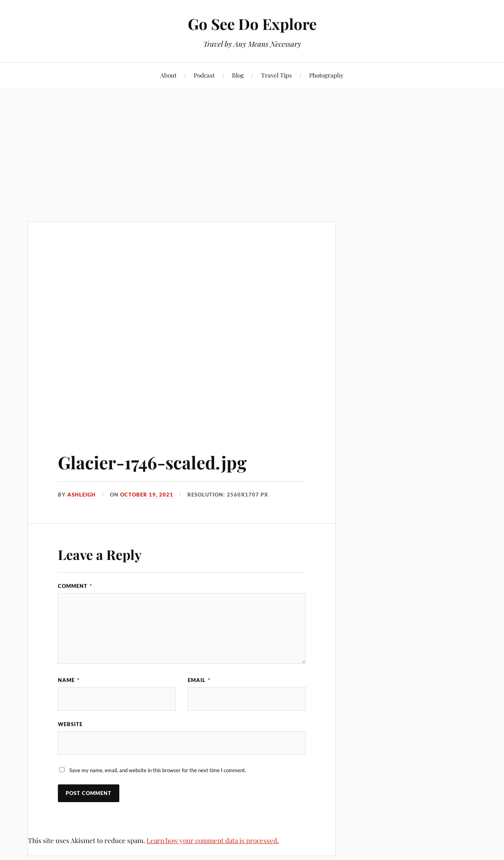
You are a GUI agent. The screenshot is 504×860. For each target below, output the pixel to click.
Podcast (204, 75)
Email (199, 680)
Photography (326, 75)
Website (70, 724)
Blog (238, 75)
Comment (75, 586)
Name (69, 680)
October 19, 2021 (147, 495)
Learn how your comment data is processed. (213, 840)
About (168, 75)
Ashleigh (82, 495)
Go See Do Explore (252, 24)
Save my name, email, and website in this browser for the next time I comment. (158, 770)
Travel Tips (276, 75)
